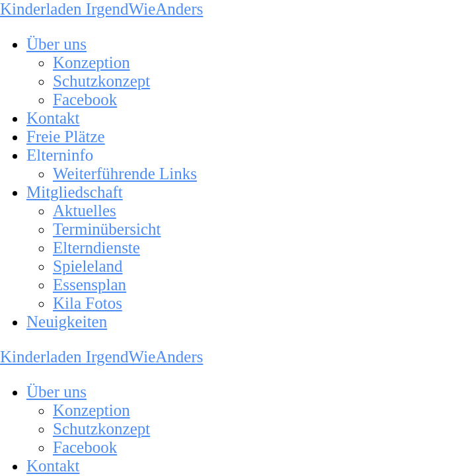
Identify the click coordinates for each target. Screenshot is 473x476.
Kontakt (53, 118)
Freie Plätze (66, 137)
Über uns (56, 44)
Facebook (85, 99)
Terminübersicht (107, 229)
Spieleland (88, 266)
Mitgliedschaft (75, 192)
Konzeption (91, 62)
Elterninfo (60, 155)
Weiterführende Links (125, 174)
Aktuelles (85, 211)
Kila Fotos (88, 303)
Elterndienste (96, 248)
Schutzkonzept (101, 81)
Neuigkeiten (67, 322)
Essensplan (90, 285)
